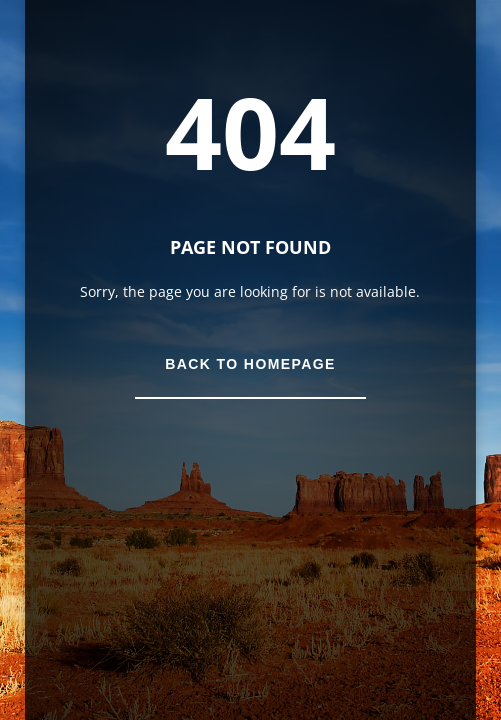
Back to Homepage (250, 364)
